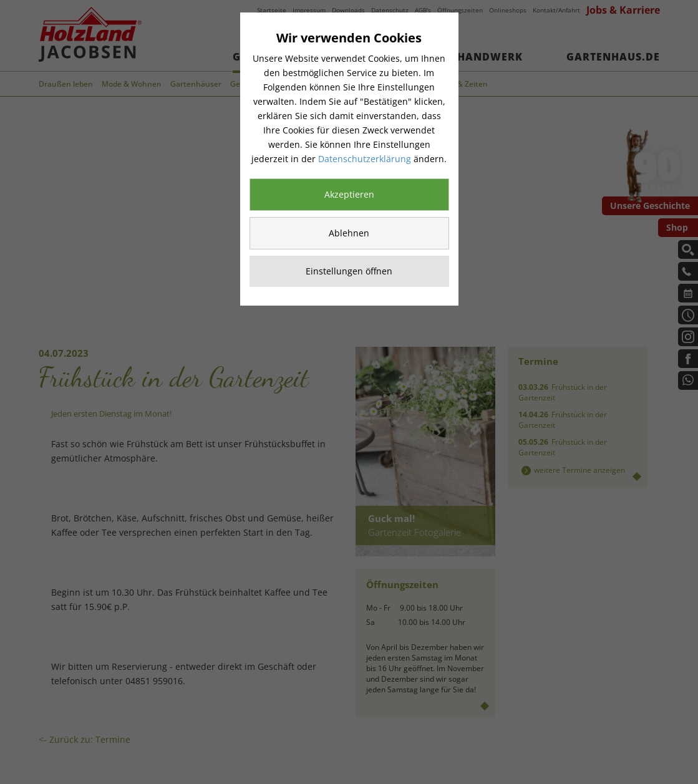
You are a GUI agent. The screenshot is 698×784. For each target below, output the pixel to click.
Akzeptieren (349, 194)
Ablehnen (349, 233)
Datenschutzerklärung (365, 159)
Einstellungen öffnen (349, 271)
